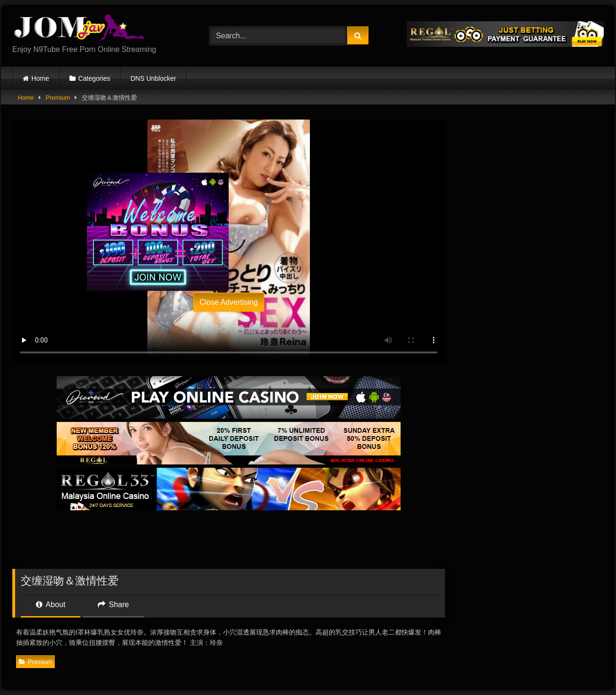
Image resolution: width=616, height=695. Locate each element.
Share (113, 605)
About (51, 605)
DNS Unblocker (153, 78)
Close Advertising (229, 302)
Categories (94, 78)
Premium (58, 98)
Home (40, 78)
